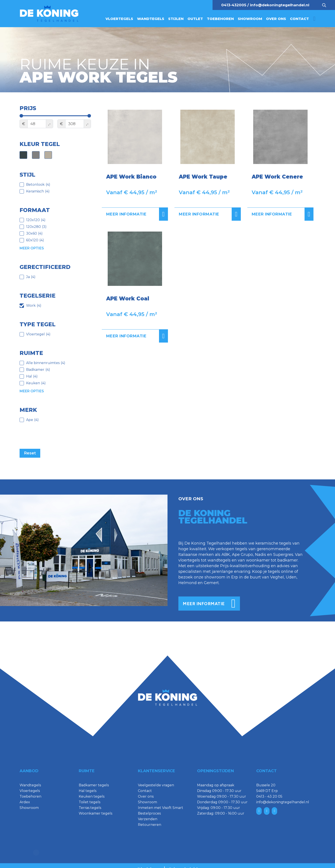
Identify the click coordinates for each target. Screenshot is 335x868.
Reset (30, 453)
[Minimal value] (55, 116)
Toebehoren (220, 19)
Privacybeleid (183, 862)
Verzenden (148, 819)
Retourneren (150, 825)
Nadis (260, 555)
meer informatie (209, 604)
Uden (291, 577)
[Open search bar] (324, 5)
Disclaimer (149, 862)
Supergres (283, 555)
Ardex (25, 802)
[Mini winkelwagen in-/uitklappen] (314, 19)
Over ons (276, 19)
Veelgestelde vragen (156, 785)
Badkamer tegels (94, 785)
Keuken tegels (92, 796)
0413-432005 (234, 5)
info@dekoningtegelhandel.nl (280, 5)
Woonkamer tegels (95, 813)
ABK (226, 555)
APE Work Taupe (203, 177)
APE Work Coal (128, 299)
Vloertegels (119, 19)
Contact (299, 19)
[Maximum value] (75, 124)
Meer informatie (137, 214)
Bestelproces (149, 813)
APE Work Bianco (131, 177)
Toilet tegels (90, 802)
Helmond (188, 583)
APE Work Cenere (277, 177)
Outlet (195, 19)
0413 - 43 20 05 (269, 796)
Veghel (277, 577)
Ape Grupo (242, 555)
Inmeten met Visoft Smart (161, 808)
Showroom (250, 19)
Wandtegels (151, 19)
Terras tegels (90, 808)
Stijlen (176, 19)
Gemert (211, 583)
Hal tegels (88, 791)
